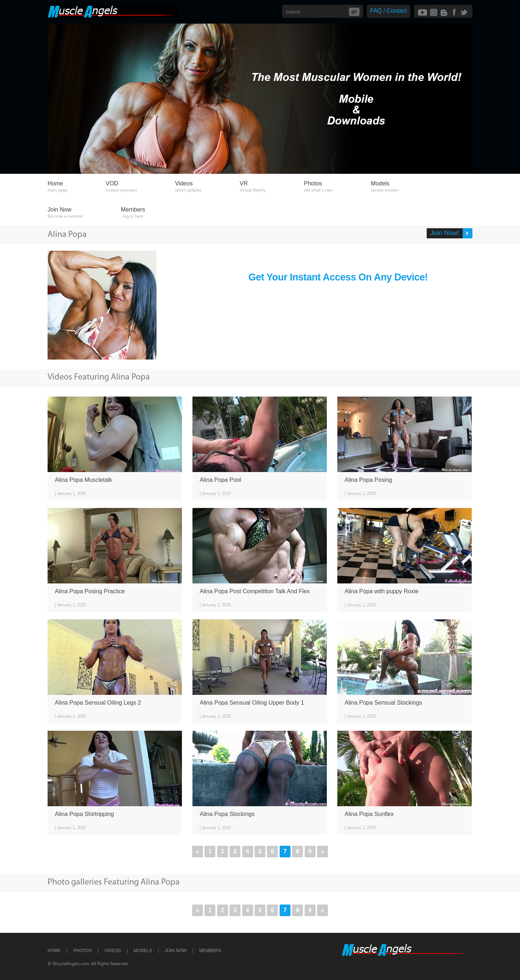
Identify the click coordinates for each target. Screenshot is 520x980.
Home (54, 951)
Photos (82, 951)
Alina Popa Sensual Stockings (383, 703)
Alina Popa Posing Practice (90, 591)
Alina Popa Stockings (227, 814)
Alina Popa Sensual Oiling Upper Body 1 (252, 703)
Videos (112, 951)
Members (210, 951)
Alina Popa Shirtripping (84, 814)
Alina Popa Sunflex (369, 814)
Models (143, 951)
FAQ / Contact (389, 11)
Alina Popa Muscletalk (83, 480)
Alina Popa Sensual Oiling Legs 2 (98, 703)
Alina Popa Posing (368, 480)
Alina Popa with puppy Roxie (382, 591)
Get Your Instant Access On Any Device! (338, 276)
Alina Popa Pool (220, 480)
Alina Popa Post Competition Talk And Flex (255, 591)
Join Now (176, 951)
